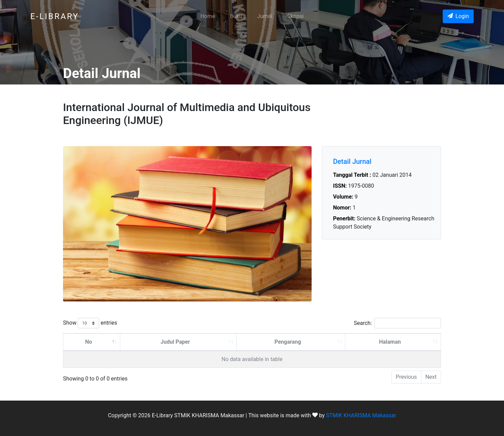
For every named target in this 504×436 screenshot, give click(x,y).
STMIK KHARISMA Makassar (361, 415)
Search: (397, 323)
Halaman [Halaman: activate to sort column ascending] (390, 342)
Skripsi (296, 16)
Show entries (90, 323)
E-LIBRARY (55, 16)
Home (208, 16)
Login (458, 16)
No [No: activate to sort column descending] (89, 342)
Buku (236, 16)
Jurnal (265, 16)
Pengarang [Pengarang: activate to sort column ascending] (288, 342)
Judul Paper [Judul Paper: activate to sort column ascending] (175, 342)
